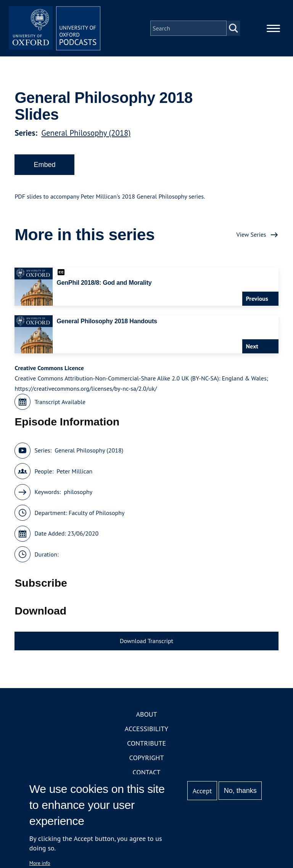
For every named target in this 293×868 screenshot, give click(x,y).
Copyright (147, 758)
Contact (147, 772)
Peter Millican (74, 471)
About (146, 714)
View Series (251, 234)
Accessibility (146, 729)
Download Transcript (146, 641)
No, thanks (240, 791)
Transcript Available (60, 402)
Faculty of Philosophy (97, 513)
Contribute (146, 743)
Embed (44, 165)
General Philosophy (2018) (86, 133)
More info (40, 863)
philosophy (78, 492)
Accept (202, 791)
